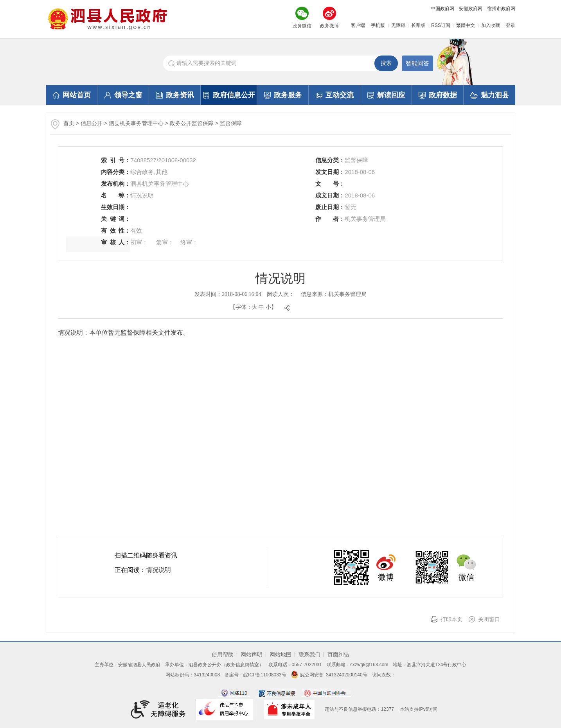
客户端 (358, 25)
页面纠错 (338, 654)
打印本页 (451, 619)
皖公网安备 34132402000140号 (329, 675)
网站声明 (252, 654)
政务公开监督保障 (192, 123)
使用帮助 (223, 654)
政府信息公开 (229, 95)
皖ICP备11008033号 (265, 675)
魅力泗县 (489, 95)
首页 (69, 123)
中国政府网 (442, 9)
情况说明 (158, 570)
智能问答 (417, 63)
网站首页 (72, 95)
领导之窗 (123, 95)
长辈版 (418, 25)
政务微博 (329, 26)
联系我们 (309, 654)
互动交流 (335, 95)
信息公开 (92, 123)
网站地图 (280, 654)
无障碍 (398, 25)
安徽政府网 (471, 9)
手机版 (378, 25)
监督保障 (231, 123)
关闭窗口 (489, 619)
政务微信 (302, 26)
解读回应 (386, 95)
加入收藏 (491, 25)
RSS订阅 (441, 25)
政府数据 (438, 95)
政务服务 (283, 95)
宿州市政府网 (501, 9)
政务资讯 (175, 95)
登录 (511, 25)
